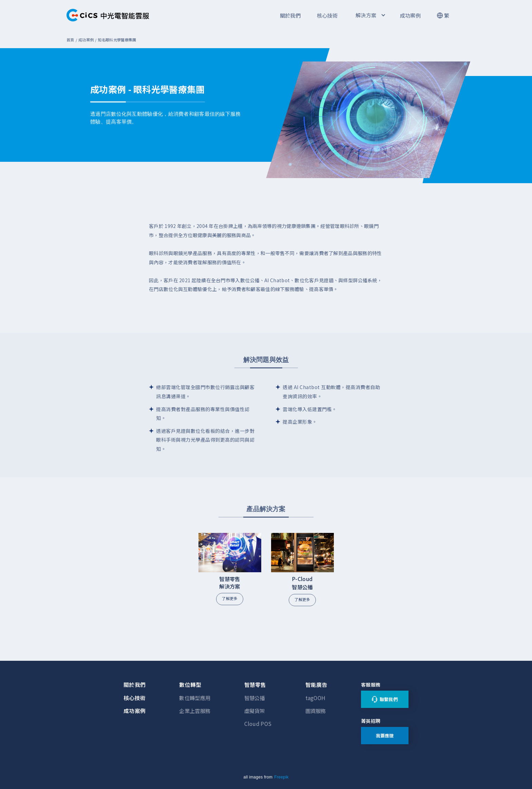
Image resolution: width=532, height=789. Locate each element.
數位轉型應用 (195, 698)
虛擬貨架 (255, 711)
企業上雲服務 (195, 711)
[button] (370, 15)
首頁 (70, 40)
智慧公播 (255, 698)
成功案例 (410, 15)
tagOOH (316, 698)
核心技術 (327, 15)
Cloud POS (258, 724)
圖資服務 (316, 711)
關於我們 (290, 15)
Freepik (281, 777)
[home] (108, 15)
